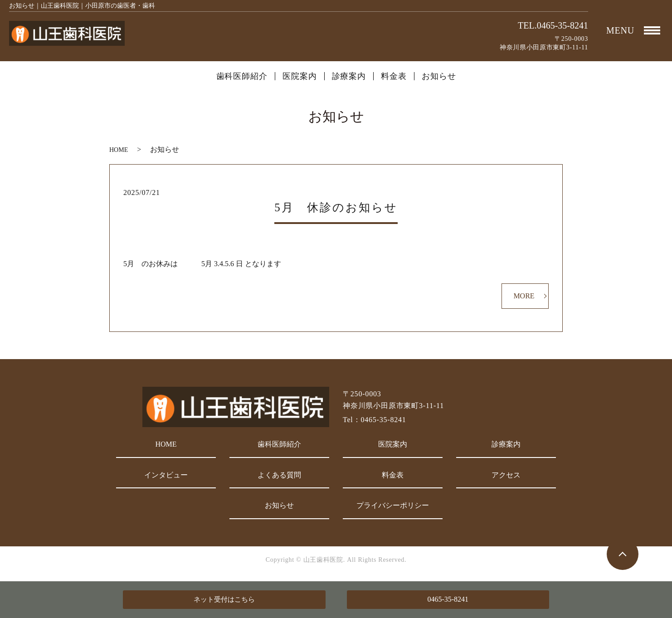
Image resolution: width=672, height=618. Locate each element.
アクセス (506, 475)
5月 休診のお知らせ (336, 207)
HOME (119, 150)
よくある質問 (279, 475)
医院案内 (300, 76)
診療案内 (349, 76)
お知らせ (439, 76)
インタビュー (166, 475)
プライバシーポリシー (393, 505)
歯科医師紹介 (242, 76)
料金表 (394, 76)
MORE (524, 296)
